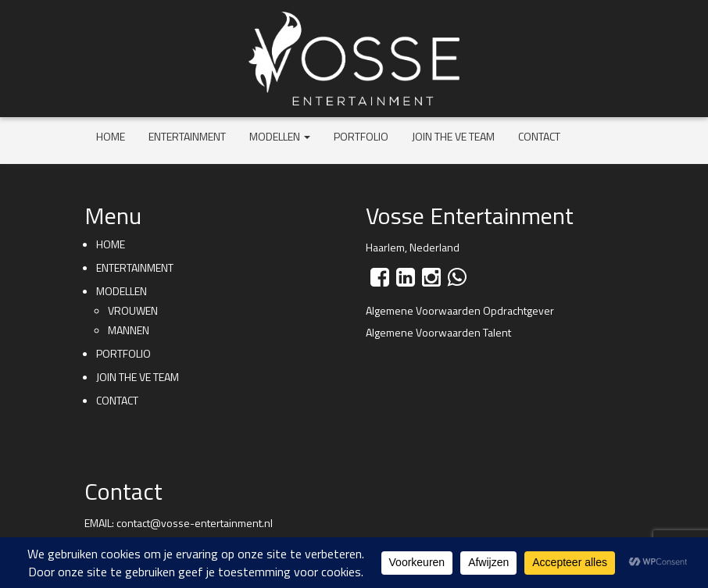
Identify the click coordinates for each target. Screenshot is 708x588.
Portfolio (361, 136)
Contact (539, 136)
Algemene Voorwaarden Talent (438, 332)
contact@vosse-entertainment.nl (195, 523)
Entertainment (187, 136)
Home (111, 136)
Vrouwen (133, 310)
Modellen (280, 136)
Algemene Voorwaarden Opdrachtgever (460, 310)
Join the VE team (453, 136)
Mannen (129, 330)
